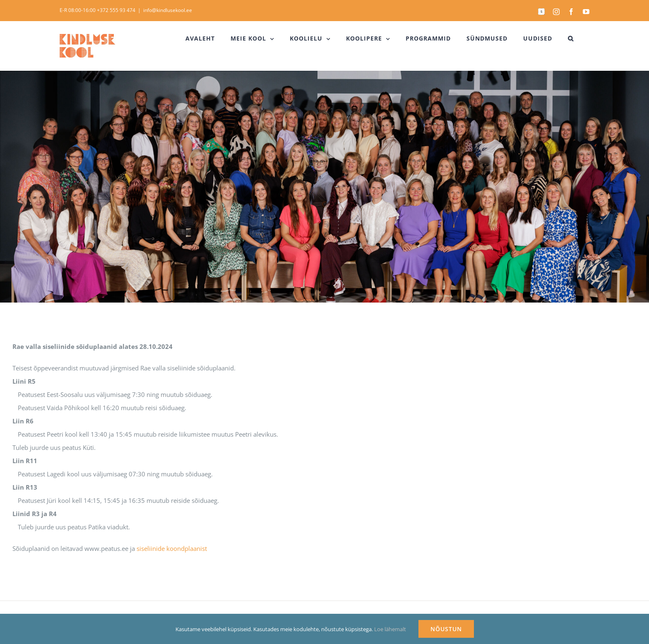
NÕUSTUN (446, 629)
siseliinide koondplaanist (172, 548)
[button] (571, 38)
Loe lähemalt (390, 629)
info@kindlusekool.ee (168, 10)
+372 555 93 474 (116, 10)
